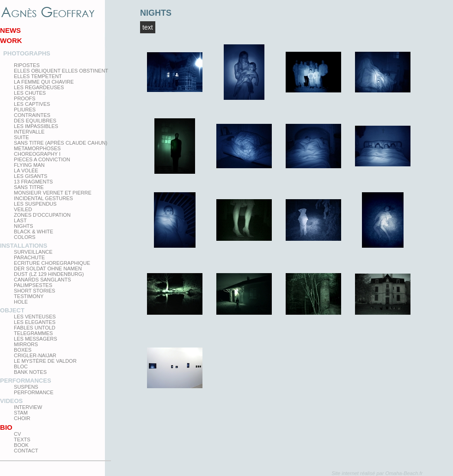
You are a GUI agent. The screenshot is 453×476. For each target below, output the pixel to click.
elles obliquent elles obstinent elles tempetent (61, 73)
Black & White (34, 232)
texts (22, 439)
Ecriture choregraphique (52, 263)
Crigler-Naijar (35, 355)
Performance (34, 392)
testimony (29, 296)
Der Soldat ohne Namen (48, 269)
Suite (21, 137)
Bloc (21, 366)
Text (148, 27)
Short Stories (34, 291)
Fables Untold (35, 328)
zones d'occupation (42, 215)
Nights (24, 226)
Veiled (23, 209)
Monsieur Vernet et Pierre (53, 193)
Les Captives (32, 104)
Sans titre (29, 187)
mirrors (26, 344)
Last (20, 220)
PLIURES (25, 110)
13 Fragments (33, 182)
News (10, 30)
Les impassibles (36, 126)
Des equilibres (35, 121)
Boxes (23, 350)
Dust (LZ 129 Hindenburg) (49, 274)
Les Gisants (31, 176)
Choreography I (37, 154)
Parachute (29, 257)
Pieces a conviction (42, 159)
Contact (26, 451)
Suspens (26, 387)
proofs (24, 98)
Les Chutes (30, 93)
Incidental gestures (43, 198)
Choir (22, 418)
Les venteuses (35, 317)
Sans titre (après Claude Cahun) (61, 143)
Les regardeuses (39, 87)
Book (21, 445)
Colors (24, 237)
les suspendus (35, 204)
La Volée (26, 171)
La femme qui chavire (44, 82)
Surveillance (33, 252)
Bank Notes (30, 372)
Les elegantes (35, 322)
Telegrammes (33, 333)
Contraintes (32, 115)
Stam (21, 413)
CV (17, 434)
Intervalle (29, 132)
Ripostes (27, 65)
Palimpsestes (33, 285)
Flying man (29, 165)
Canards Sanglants (42, 280)
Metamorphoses (37, 148)
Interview (28, 407)
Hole (21, 302)
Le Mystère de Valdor (45, 361)
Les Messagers (36, 339)
